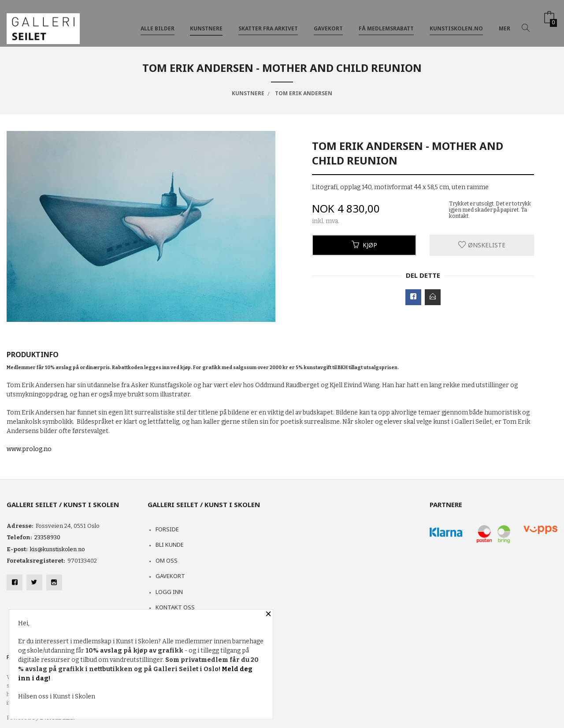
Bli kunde (170, 545)
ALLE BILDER (158, 21)
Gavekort (170, 576)
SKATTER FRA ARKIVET (268, 21)
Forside (167, 529)
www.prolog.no (29, 449)
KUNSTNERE (206, 21)
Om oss (167, 560)
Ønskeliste (482, 245)
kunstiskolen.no (456, 21)
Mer (505, 21)
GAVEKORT (328, 21)
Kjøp (364, 245)
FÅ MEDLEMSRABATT (386, 21)
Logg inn (169, 592)
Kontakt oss (175, 607)
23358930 (47, 537)
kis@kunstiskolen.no (58, 549)
